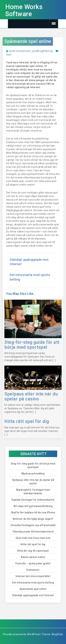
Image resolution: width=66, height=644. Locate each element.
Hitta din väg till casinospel (33, 551)
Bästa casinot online (33, 557)
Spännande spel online (28, 41)
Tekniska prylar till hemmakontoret (33, 532)
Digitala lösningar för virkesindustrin (33, 500)
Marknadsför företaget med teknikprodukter (33, 492)
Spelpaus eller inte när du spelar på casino (31, 396)
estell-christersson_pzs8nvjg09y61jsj (31, 51)
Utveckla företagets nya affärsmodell (33, 525)
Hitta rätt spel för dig (27, 421)
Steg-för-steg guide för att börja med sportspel (32, 345)
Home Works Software (24, 10)
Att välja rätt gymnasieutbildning (33, 506)
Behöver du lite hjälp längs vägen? (33, 519)
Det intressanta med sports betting (33, 583)
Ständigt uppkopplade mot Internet (33, 595)
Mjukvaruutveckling (33, 474)
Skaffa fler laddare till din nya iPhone (33, 512)
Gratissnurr (33, 570)
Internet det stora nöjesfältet (33, 576)
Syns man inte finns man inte (33, 538)
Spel (9, 55)
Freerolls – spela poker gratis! (33, 563)
